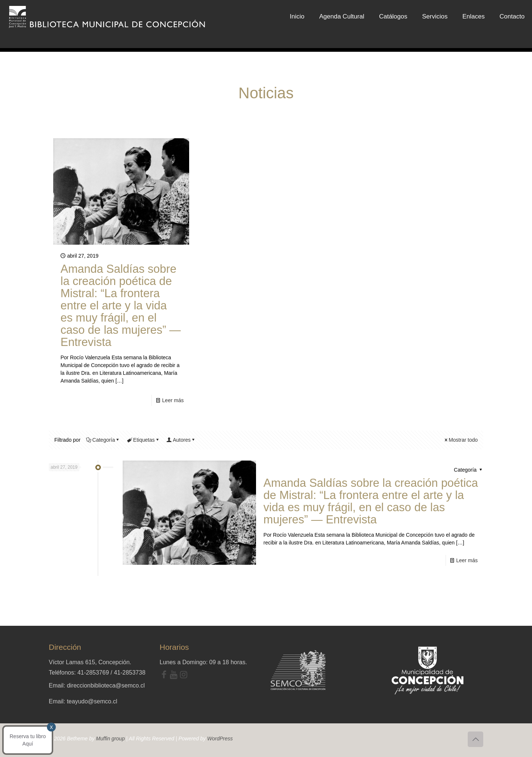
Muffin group (110, 739)
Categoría (103, 440)
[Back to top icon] (475, 739)
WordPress (220, 739)
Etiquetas (143, 440)
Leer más (173, 400)
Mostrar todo (461, 440)
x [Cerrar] (51, 557)
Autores (181, 440)
